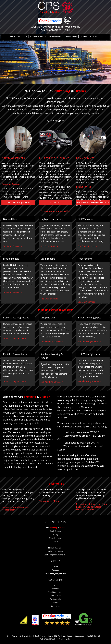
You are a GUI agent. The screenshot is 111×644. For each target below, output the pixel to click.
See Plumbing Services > (15, 338)
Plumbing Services (38, 36)
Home (13, 36)
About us (23, 36)
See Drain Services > (13, 246)
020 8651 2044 (55, 27)
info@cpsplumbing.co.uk (58, 555)
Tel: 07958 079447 (48, 639)
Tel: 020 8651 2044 (95, 636)
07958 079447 (73, 27)
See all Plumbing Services (18, 202)
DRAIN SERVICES (56, 36)
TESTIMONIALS (71, 36)
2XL (70, 639)
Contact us (95, 36)
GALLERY (83, 36)
